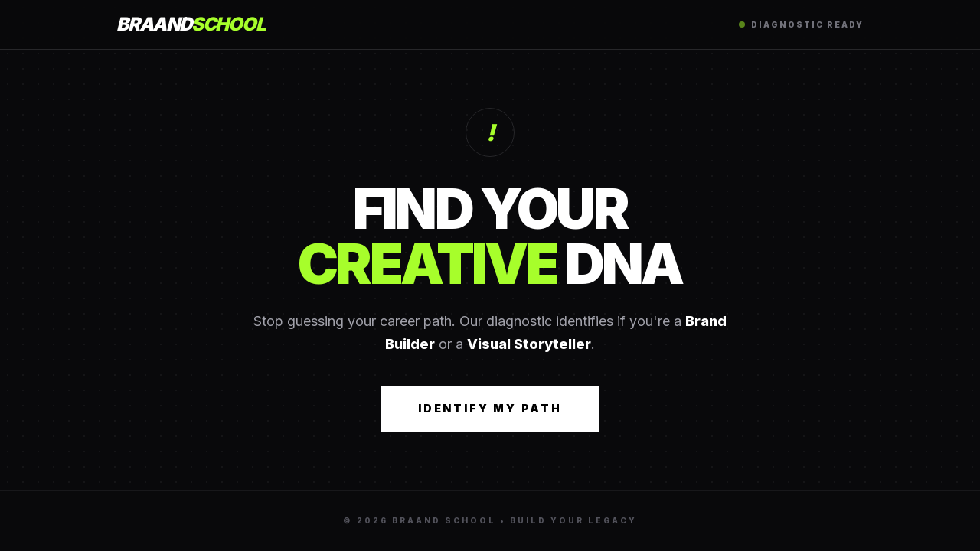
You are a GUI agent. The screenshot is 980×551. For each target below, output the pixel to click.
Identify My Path (490, 408)
